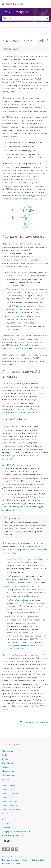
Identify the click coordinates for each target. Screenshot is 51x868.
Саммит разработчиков (13, 836)
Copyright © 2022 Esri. (11, 857)
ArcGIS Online (9, 785)
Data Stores (7, 763)
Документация (9, 775)
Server (5, 759)
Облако (6, 767)
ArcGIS (5, 797)
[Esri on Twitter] (4, 849)
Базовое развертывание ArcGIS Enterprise (23, 348)
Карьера (6, 824)
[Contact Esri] (17, 849)
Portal (5, 755)
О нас (5, 820)
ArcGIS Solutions (10, 805)
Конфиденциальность (11, 860)
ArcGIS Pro (7, 789)
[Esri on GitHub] (12, 849)
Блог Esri (6, 828)
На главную (8, 751)
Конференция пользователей (16, 832)
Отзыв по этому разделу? (36, 722)
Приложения (8, 771)
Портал (19, 289)
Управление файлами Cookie (34, 860)
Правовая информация (12, 863)
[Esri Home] (7, 841)
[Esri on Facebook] (8, 849)
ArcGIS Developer (10, 801)
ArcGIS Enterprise (14, 4)
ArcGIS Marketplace (11, 809)
